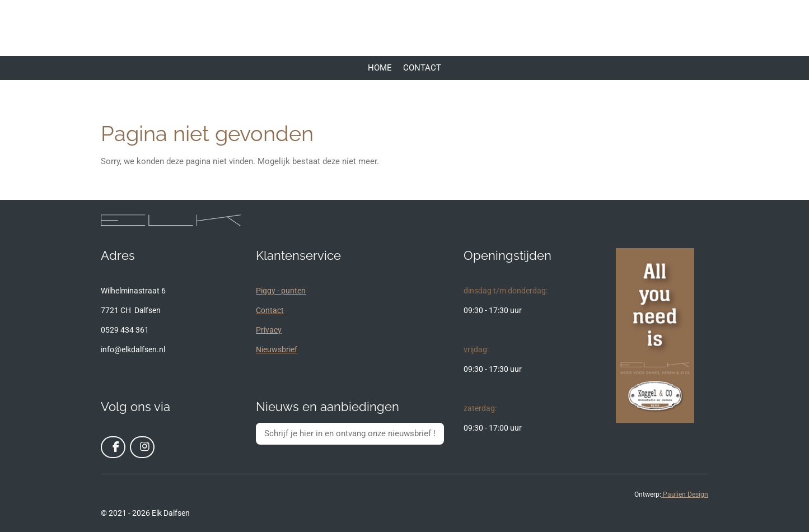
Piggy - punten (281, 291)
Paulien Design (685, 494)
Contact (270, 310)
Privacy (269, 330)
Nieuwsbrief (277, 349)
